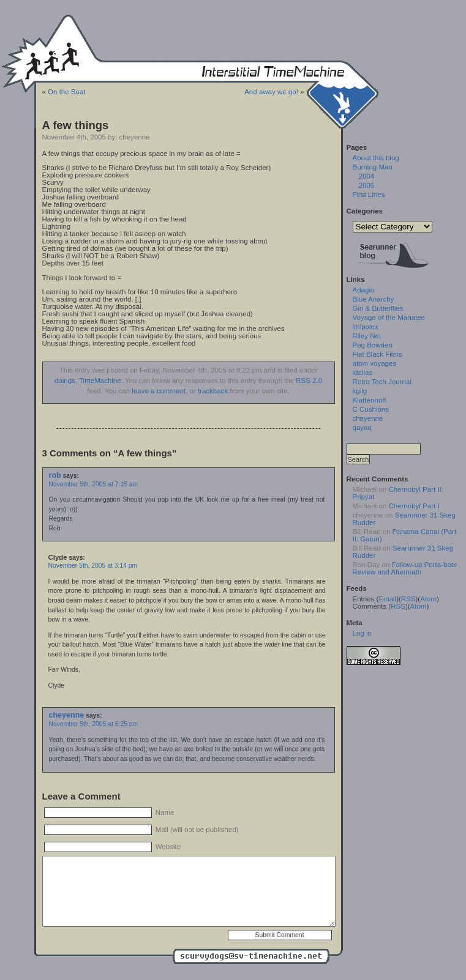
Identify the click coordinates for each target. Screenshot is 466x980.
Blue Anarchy (374, 299)
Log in (362, 633)
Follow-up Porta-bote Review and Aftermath (405, 568)
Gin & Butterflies (378, 308)
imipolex (366, 327)
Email (387, 599)
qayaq (362, 428)
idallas (363, 373)
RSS (408, 599)
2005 (367, 185)
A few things (76, 125)
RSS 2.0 (309, 380)
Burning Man (373, 167)
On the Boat (66, 92)
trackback (213, 391)
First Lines (369, 195)
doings (65, 380)
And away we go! (271, 92)
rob (55, 475)
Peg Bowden (373, 345)
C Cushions (371, 409)
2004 (367, 176)
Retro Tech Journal (382, 382)
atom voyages (375, 363)
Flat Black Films (378, 354)
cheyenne (67, 715)
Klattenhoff (370, 400)
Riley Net (367, 336)
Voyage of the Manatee (389, 317)
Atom (428, 599)
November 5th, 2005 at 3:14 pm (93, 566)
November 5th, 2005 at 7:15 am (94, 484)
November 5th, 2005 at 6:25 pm (94, 724)
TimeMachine (100, 380)
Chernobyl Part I (414, 506)
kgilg (360, 391)
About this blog (376, 158)
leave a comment (159, 391)
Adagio (364, 290)
